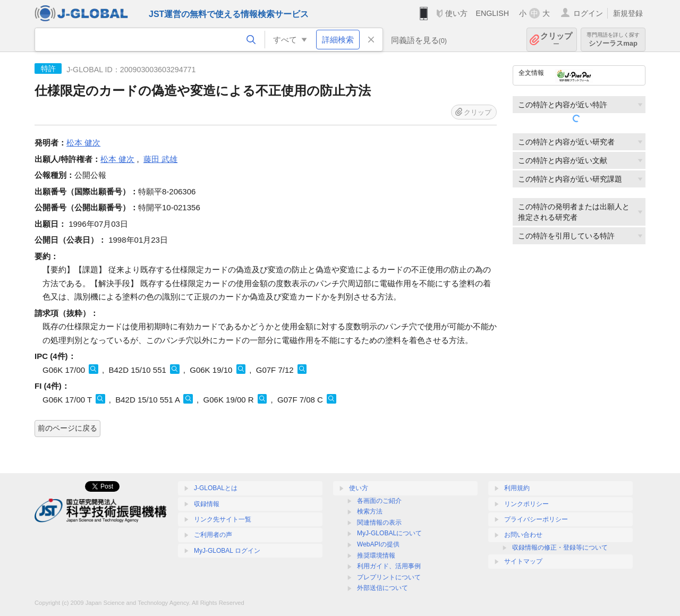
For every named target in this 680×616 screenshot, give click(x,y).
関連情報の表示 (379, 523)
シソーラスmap (613, 40)
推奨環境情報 (376, 555)
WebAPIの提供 (378, 544)
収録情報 (207, 504)
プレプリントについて (389, 577)
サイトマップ (523, 561)
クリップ (556, 40)
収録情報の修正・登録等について (560, 547)
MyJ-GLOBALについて (389, 533)
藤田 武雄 (160, 159)
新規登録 (628, 13)
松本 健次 (83, 143)
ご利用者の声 (213, 535)
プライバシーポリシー (536, 519)
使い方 (456, 13)
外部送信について (382, 588)
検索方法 (370, 511)
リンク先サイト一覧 (223, 519)
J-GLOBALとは (216, 488)
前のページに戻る (67, 428)
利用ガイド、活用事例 (389, 566)
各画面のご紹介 (379, 501)
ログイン (588, 13)
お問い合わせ (523, 535)
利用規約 (517, 488)
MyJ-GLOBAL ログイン (227, 551)
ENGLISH (492, 13)
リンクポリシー (526, 504)
